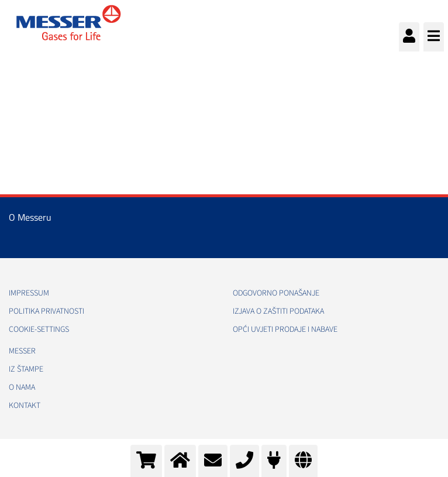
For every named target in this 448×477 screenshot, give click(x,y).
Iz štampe (26, 369)
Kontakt (25, 406)
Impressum (29, 293)
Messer (22, 351)
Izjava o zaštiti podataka (278, 311)
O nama (22, 387)
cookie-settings (39, 330)
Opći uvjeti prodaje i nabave (285, 330)
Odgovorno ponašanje (276, 293)
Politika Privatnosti (46, 311)
